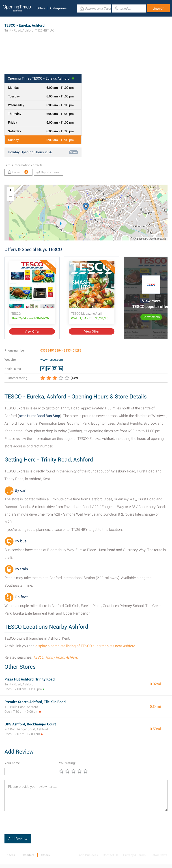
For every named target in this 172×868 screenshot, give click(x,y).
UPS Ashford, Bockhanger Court (30, 724)
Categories (58, 8)
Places (10, 855)
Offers (41, 8)
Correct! (18, 172)
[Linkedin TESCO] (60, 369)
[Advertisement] (86, 59)
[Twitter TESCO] (49, 369)
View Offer (32, 331)
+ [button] (11, 191)
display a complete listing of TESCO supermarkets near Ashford (85, 646)
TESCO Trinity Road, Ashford (55, 657)
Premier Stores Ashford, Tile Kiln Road (35, 702)
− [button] (11, 197)
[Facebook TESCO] (43, 369)
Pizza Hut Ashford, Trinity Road (30, 679)
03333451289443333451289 (61, 350)
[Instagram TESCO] (55, 369)
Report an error (48, 172)
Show (73, 152)
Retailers (28, 855)
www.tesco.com (52, 360)
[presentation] (39, 826)
